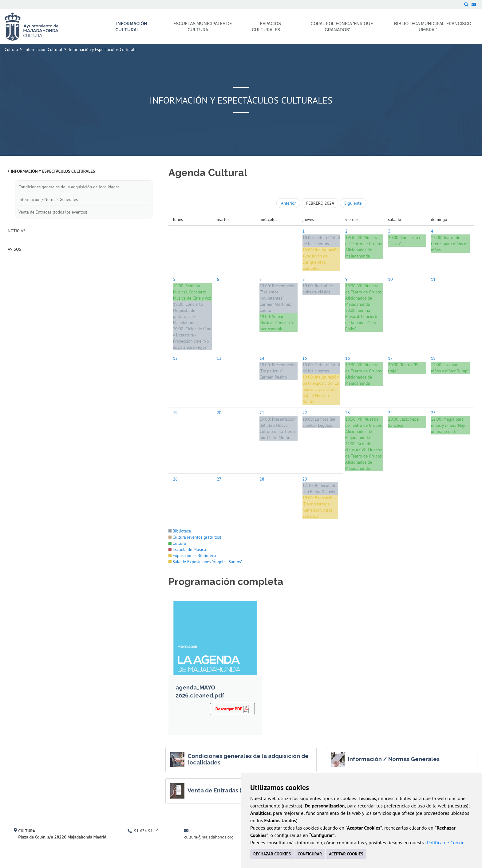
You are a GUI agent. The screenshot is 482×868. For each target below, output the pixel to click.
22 (305, 413)
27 (219, 479)
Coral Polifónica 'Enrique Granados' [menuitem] (342, 27)
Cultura (11, 49)
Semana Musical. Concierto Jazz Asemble (276, 323)
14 (262, 358)
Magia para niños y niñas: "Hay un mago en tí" (448, 425)
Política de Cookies (447, 842)
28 (262, 479)
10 (390, 279)
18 (433, 358)
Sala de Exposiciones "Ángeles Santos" (205, 562)
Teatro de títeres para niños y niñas (448, 244)
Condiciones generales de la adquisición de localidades (69, 187)
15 (305, 358)
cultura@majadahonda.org (209, 837)
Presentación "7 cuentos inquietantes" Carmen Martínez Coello (277, 298)
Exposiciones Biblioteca (192, 556)
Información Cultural (43, 49)
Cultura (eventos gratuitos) (195, 537)
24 (390, 413)
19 (175, 413)
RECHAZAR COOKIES (272, 854)
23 (348, 413)
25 (433, 413)
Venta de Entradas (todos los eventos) (53, 212)
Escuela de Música (187, 549)
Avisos (14, 249)
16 (348, 358)
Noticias (17, 231)
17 (390, 358)
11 (433, 279)
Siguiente (353, 203)
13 (219, 358)
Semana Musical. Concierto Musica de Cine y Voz (192, 292)
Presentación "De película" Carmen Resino (277, 371)
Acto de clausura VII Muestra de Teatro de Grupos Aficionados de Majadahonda (364, 456)
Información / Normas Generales (48, 199)
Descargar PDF (233, 709)
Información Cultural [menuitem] (131, 27)
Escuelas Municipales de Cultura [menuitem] (203, 27)
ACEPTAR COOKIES (346, 854)
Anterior (288, 203)
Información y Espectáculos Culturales (53, 171)
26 (175, 479)
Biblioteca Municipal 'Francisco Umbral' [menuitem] (433, 27)
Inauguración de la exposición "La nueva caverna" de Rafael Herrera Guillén (321, 389)
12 (175, 358)
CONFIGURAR (310, 854)
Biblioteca (180, 531)
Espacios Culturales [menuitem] (266, 27)
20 (219, 413)
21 (262, 413)
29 (305, 479)
